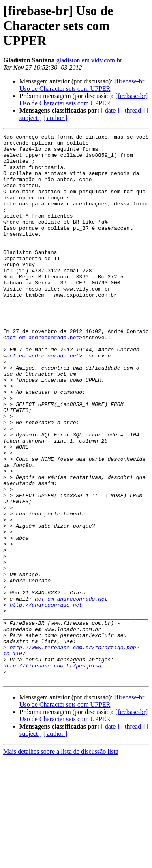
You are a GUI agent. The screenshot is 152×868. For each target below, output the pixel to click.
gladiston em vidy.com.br (89, 60)
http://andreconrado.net (46, 699)
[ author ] (56, 118)
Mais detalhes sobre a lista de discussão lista (61, 861)
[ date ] (110, 110)
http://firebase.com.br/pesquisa (52, 772)
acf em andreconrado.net (43, 378)
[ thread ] (133, 110)
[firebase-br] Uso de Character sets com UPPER (83, 85)
